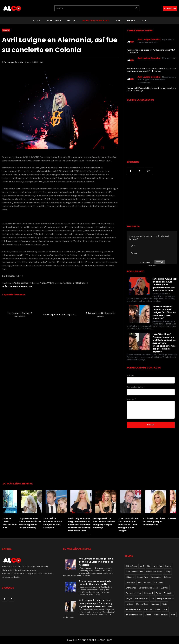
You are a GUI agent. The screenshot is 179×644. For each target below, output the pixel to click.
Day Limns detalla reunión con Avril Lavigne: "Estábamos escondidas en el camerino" (164, 312)
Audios (168, 566)
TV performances (134, 615)
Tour (6, 30)
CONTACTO (170, 8)
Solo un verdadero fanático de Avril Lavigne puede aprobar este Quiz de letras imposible (88, 525)
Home (36, 21)
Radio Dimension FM (64, 518)
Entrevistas (131, 588)
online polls (152, 265)
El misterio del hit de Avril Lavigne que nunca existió (39, 521)
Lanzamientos (141, 598)
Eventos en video (134, 593)
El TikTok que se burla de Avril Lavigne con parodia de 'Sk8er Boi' (138, 523)
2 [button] (91, 536)
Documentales (145, 582)
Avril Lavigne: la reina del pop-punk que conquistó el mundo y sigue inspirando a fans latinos (95, 603)
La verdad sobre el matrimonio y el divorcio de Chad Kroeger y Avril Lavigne (13, 525)
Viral (173, 615)
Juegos (129, 598)
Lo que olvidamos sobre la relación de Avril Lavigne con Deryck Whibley (163, 523)
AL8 (149, 566)
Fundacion (168, 593)
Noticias (129, 604)
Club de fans (142, 577)
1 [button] (88, 536)
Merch (131, 21)
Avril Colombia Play (96, 21)
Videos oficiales (161, 615)
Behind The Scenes (155, 572)
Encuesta (159, 582)
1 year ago (133, 52)
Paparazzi (155, 604)
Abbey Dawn (132, 566)
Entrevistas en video (148, 588)
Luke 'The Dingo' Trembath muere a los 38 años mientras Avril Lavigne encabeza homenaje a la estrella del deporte (164, 343)
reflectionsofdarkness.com (17, 286)
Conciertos (156, 577)
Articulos (158, 566)
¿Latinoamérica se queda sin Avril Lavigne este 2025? (151, 50)
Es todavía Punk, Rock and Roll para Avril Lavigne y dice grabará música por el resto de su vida (164, 285)
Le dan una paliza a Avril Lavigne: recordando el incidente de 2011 (113, 523)
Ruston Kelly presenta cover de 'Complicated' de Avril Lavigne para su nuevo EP (151, 70)
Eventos (165, 588)
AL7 (144, 21)
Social (158, 609)
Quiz (164, 604)
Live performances (166, 598)
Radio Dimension (133, 609)
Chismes (130, 577)
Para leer (54, 21)
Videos (148, 615)
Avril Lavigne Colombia (13, 62)
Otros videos (142, 604)
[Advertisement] (151, 200)
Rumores (148, 609)
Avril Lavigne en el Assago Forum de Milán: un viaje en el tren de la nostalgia (96, 562)
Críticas (167, 577)
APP (118, 21)
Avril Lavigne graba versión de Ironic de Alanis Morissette (95, 583)
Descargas (131, 582)
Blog (168, 572)
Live (153, 598)
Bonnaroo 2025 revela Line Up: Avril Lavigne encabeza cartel (151, 89)
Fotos (71, 21)
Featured (149, 593)
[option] (15, 510)
